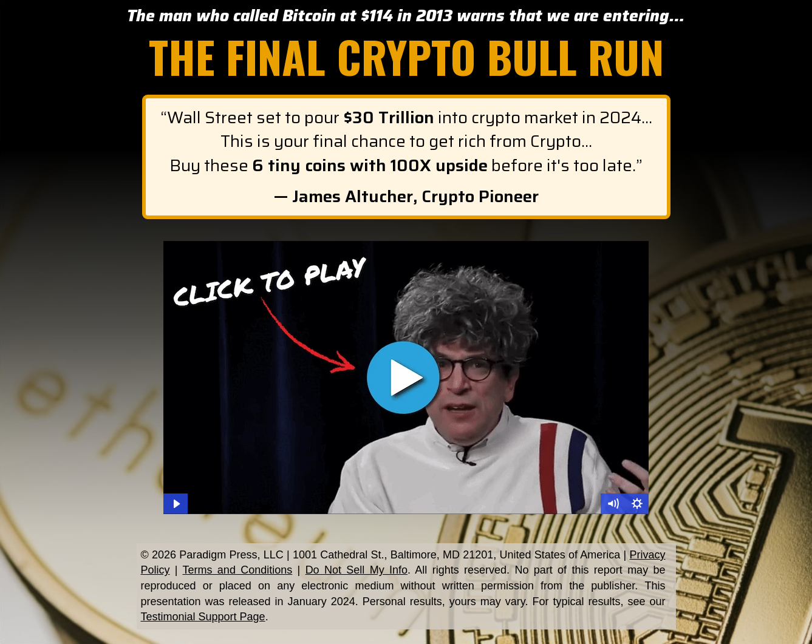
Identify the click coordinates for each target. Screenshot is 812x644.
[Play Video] (176, 504)
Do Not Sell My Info (357, 570)
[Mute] (613, 504)
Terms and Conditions (238, 570)
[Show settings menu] (637, 504)
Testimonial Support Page (203, 617)
